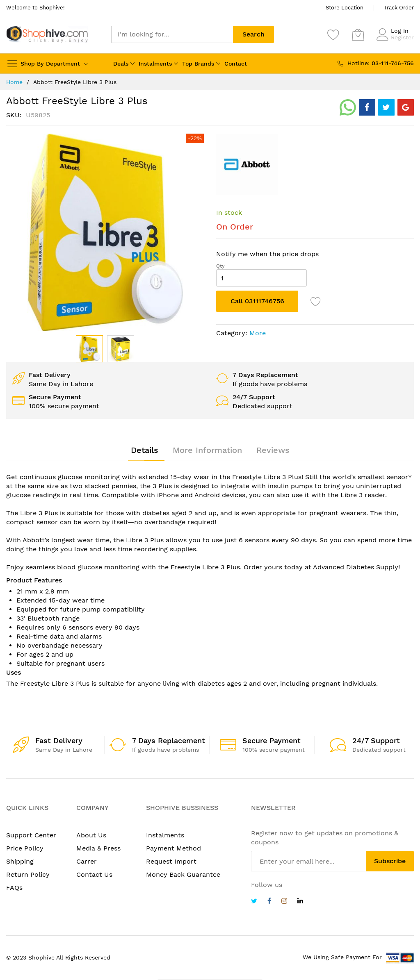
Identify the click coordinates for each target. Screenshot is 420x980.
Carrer (87, 861)
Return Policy (28, 874)
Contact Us (94, 874)
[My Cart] (358, 34)
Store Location (345, 8)
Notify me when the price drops (267, 254)
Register (402, 37)
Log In (400, 31)
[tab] (145, 450)
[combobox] (172, 34)
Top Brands (198, 64)
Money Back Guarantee (183, 874)
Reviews (273, 450)
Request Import (171, 861)
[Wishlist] (333, 34)
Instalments (155, 64)
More (258, 333)
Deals (121, 64)
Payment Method (173, 848)
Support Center (31, 835)
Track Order (399, 8)
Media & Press (98, 848)
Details (145, 450)
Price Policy (25, 848)
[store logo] (47, 34)
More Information (207, 450)
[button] (121, 349)
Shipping (20, 861)
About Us (91, 835)
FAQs (14, 888)
